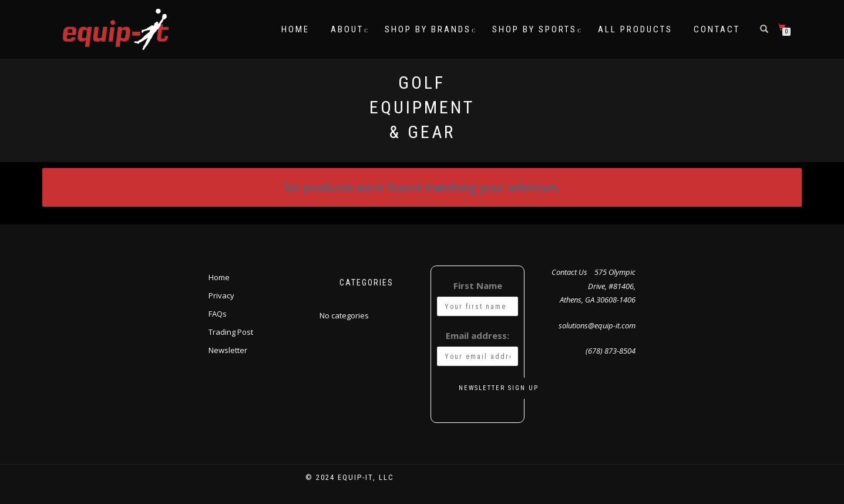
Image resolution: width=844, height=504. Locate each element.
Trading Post (231, 332)
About (347, 29)
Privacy (221, 295)
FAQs (218, 314)
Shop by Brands (428, 29)
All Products (635, 29)
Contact (717, 29)
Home (295, 29)
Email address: (478, 335)
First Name (478, 285)
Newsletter (228, 350)
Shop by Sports (534, 29)
